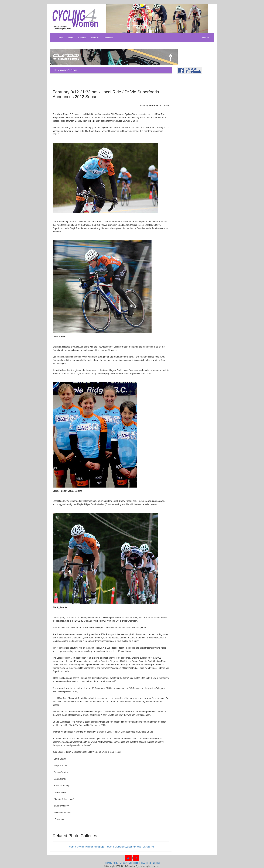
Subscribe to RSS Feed (140, 863)
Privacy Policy (112, 863)
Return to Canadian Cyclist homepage (123, 847)
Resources (108, 38)
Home (61, 38)
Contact (123, 863)
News (71, 38)
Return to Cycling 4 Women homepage (86, 847)
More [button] (205, 38)
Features (82, 38)
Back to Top (148, 847)
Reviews (95, 38)
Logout (156, 863)
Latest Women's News (65, 70)
